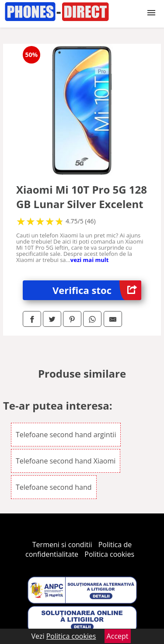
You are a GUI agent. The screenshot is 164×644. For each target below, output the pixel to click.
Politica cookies (109, 554)
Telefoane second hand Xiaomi (66, 461)
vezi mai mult (90, 260)
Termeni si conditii (62, 545)
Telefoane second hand (54, 487)
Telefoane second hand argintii (66, 435)
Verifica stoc (97, 290)
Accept (118, 636)
